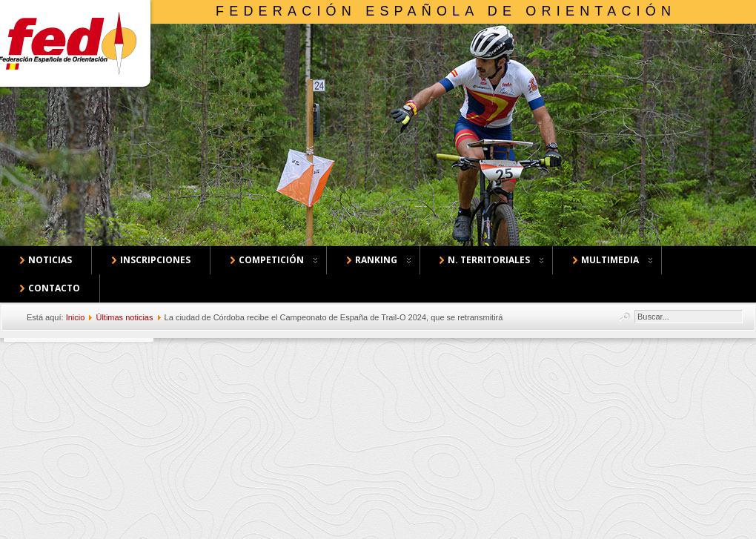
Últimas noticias (124, 317)
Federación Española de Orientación (446, 11)
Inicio (76, 317)
